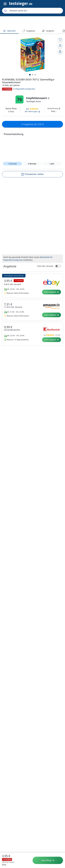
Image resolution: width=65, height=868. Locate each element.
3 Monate (13, 164)
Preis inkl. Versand (45, 245)
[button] (32, 149)
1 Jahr (52, 164)
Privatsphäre (25, 764)
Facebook (55, 764)
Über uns (7, 758)
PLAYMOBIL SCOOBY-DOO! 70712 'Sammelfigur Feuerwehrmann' (17, 383)
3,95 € (6, 856)
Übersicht (9, 31)
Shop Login (38, 764)
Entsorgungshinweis (44, 704)
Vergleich (48, 31)
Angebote (29, 31)
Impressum (25, 770)
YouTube (55, 777)
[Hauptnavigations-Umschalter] (5, 4)
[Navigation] (21, 4)
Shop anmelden (40, 758)
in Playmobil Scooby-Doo (24, 89)
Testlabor (7, 764)
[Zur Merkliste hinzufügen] (60, 40)
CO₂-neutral (10, 777)
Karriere (7, 770)
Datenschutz (25, 758)
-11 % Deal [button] (7, 89)
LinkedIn (55, 758)
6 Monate (32, 164)
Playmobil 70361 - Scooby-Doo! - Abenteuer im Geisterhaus (48, 384)
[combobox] (32, 11)
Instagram (56, 771)
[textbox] (29, 204)
